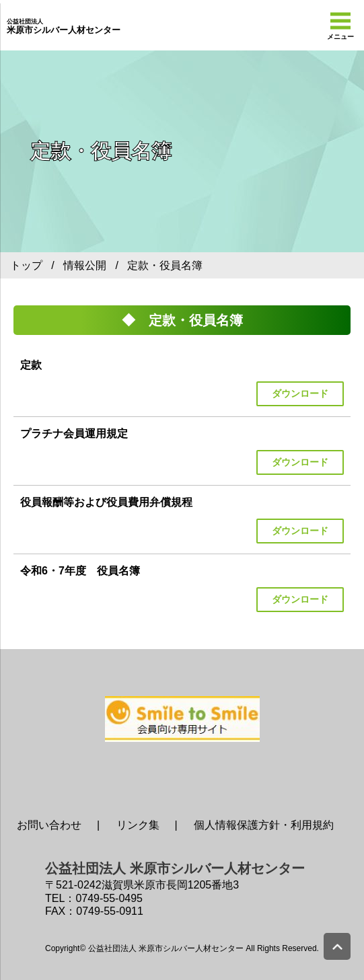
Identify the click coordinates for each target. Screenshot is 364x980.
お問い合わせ (49, 825)
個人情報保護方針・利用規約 (264, 825)
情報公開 (85, 265)
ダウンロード (300, 393)
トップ (26, 265)
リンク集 (138, 825)
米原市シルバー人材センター (64, 27)
